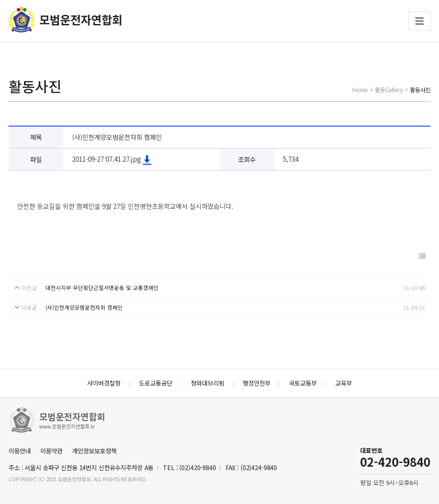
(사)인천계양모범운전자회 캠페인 (84, 307)
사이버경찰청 (104, 383)
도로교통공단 (156, 383)
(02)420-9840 (197, 467)
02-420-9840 (395, 462)
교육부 (344, 383)
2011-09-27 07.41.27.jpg (112, 159)
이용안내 (20, 451)
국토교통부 (303, 383)
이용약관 (51, 451)
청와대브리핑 (207, 383)
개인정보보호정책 (94, 451)
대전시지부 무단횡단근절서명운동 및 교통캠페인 (102, 288)
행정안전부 (257, 383)
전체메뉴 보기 (419, 21)
